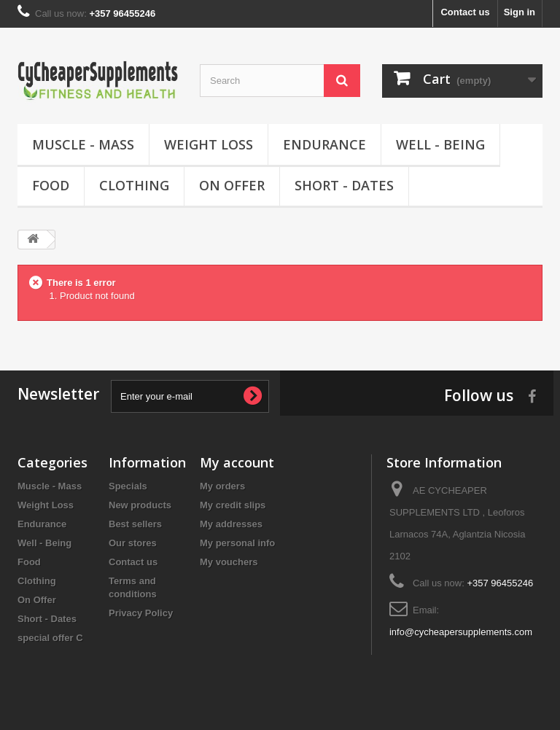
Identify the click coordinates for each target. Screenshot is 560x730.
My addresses (231, 524)
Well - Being (440, 144)
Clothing (134, 185)
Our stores (133, 543)
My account (237, 462)
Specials (128, 486)
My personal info (237, 543)
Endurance (324, 144)
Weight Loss (209, 144)
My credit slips (233, 505)
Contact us (465, 12)
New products (140, 505)
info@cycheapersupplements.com (461, 632)
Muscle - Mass (83, 144)
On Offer (232, 185)
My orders (222, 486)
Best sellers (135, 524)
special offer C (50, 638)
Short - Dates (344, 185)
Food (51, 185)
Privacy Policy (141, 613)
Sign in (520, 12)
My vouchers (229, 562)
